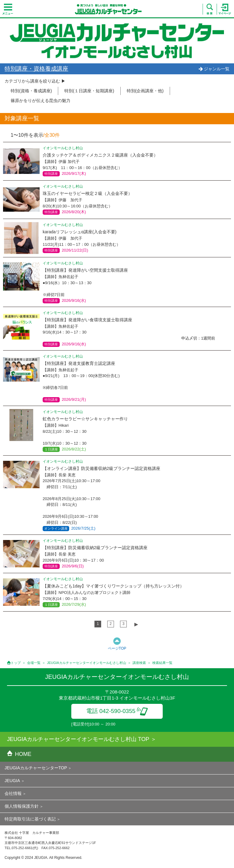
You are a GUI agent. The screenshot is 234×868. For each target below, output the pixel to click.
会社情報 (13, 793)
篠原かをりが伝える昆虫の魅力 (41, 101)
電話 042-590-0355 (117, 711)
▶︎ (136, 624)
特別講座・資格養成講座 (36, 69)
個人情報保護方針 (22, 806)
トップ (16, 663)
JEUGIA (12, 781)
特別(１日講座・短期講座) (89, 91)
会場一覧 (34, 663)
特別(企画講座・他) (145, 91)
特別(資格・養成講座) (31, 91)
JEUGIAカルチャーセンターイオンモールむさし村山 (87, 663)
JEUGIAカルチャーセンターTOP (36, 768)
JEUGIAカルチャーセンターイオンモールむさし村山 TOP (78, 739)
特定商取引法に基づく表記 (30, 819)
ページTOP (117, 648)
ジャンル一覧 (214, 69)
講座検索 (139, 663)
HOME (19, 754)
